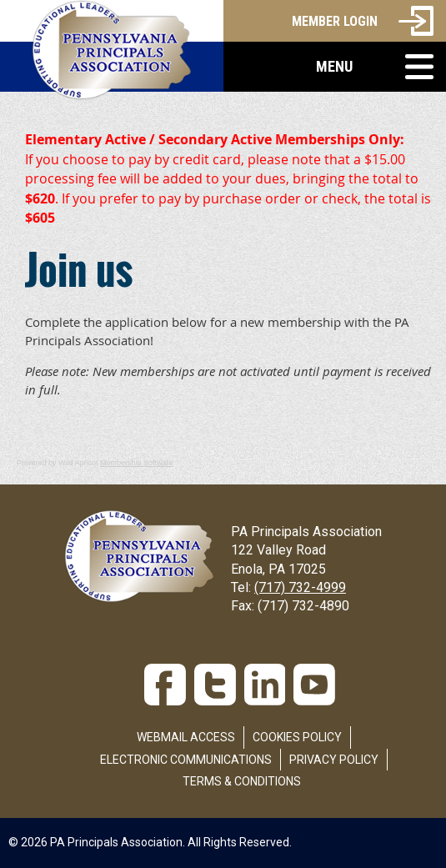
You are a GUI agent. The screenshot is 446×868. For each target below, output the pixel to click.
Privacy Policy (334, 760)
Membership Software (137, 463)
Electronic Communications (186, 760)
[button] (335, 67)
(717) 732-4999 (300, 587)
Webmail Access (186, 737)
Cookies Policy (297, 737)
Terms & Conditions (242, 781)
